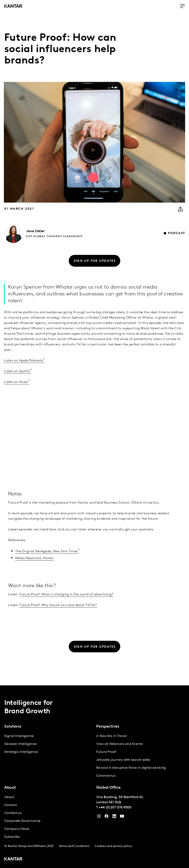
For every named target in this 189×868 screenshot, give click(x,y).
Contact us (13, 813)
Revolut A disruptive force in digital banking (131, 768)
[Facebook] (107, 817)
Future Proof (106, 752)
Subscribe (12, 837)
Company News (17, 829)
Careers (10, 805)
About (9, 797)
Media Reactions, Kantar (35, 558)
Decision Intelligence (21, 744)
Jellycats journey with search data (123, 760)
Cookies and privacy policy (113, 846)
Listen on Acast (16, 382)
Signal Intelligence (19, 736)
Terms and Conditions (74, 846)
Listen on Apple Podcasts (23, 361)
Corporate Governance (22, 821)
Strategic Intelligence (21, 752)
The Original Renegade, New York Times (46, 551)
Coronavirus (106, 776)
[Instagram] (99, 817)
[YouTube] (114, 817)
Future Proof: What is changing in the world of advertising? (66, 594)
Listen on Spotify (17, 371)
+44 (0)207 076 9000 (115, 808)
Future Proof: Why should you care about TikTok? (58, 605)
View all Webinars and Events (119, 744)
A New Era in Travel (111, 736)
